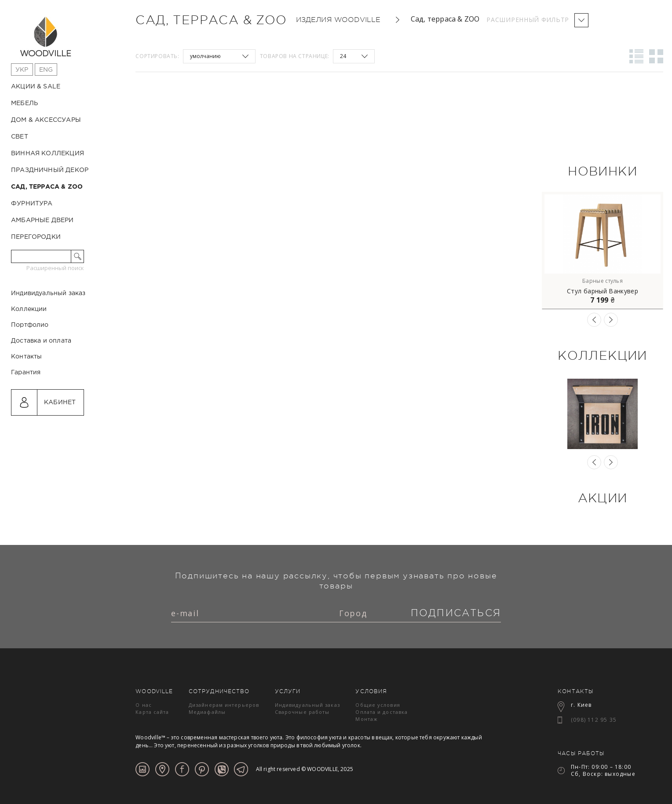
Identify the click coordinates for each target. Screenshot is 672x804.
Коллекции (29, 347)
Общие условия (378, 705)
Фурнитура (32, 204)
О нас (144, 705)
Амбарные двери (42, 220)
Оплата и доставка (382, 712)
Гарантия (26, 410)
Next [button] (611, 320)
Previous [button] (594, 320)
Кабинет (60, 440)
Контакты (26, 394)
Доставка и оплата (41, 378)
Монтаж (367, 719)
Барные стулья (603, 281)
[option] (603, 250)
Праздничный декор (50, 170)
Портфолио (30, 362)
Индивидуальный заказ (48, 331)
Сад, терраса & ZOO (47, 187)
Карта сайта (152, 712)
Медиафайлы (207, 712)
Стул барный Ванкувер (603, 291)
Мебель (24, 103)
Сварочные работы (302, 712)
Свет (20, 137)
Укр (22, 70)
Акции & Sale (36, 87)
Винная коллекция (47, 153)
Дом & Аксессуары (46, 120)
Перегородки (36, 237)
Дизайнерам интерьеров (224, 705)
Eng (46, 70)
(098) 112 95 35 (594, 720)
